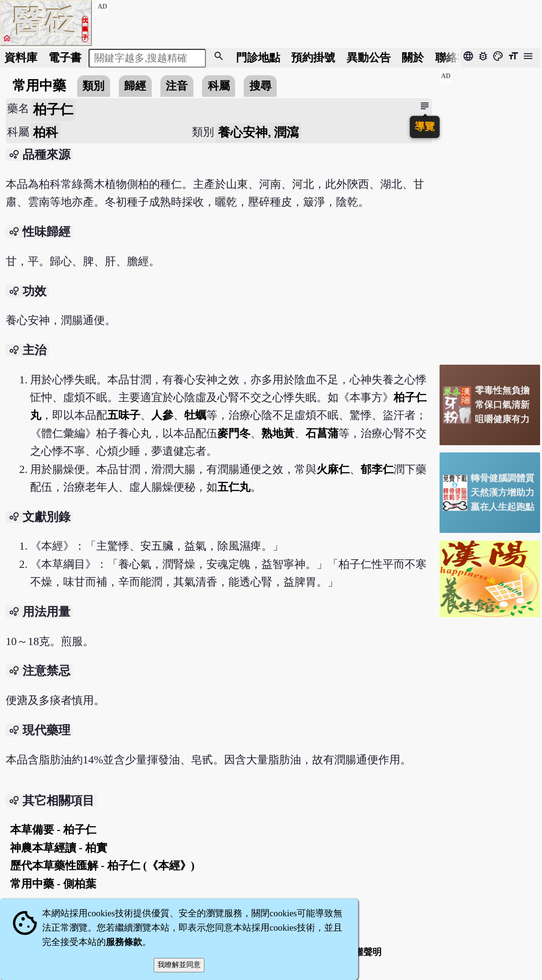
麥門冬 (234, 433)
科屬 (219, 86)
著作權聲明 (359, 952)
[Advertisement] (490, 213)
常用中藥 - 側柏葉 (53, 884)
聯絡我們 (457, 58)
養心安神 (243, 133)
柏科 (45, 133)
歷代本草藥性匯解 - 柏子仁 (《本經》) (102, 865)
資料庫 (21, 58)
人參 (162, 415)
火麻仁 (333, 469)
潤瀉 (286, 133)
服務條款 (124, 942)
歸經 (135, 86)
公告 (369, 58)
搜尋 (260, 86)
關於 (413, 58)
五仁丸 (234, 487)
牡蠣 (195, 415)
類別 (93, 86)
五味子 (124, 415)
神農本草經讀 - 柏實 (59, 848)
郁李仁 (377, 469)
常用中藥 (39, 86)
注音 (177, 86)
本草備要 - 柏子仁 (53, 830)
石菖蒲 (322, 433)
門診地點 (258, 58)
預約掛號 (313, 58)
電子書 (65, 58)
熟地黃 (278, 433)
